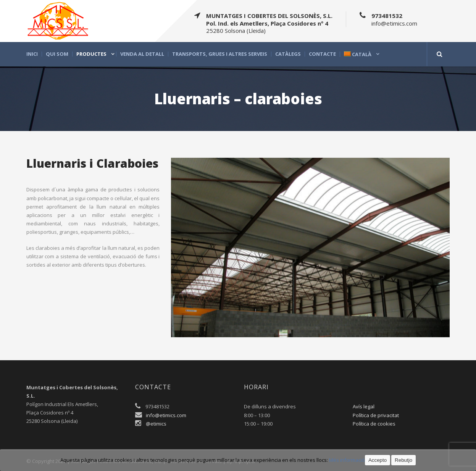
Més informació (347, 460)
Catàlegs (288, 54)
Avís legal (364, 406)
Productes (91, 54)
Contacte (322, 54)
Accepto (378, 460)
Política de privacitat (376, 415)
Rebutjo (403, 460)
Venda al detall (142, 54)
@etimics (156, 424)
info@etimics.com (166, 415)
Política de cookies (374, 424)
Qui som (57, 54)
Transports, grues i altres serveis (220, 54)
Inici (32, 54)
